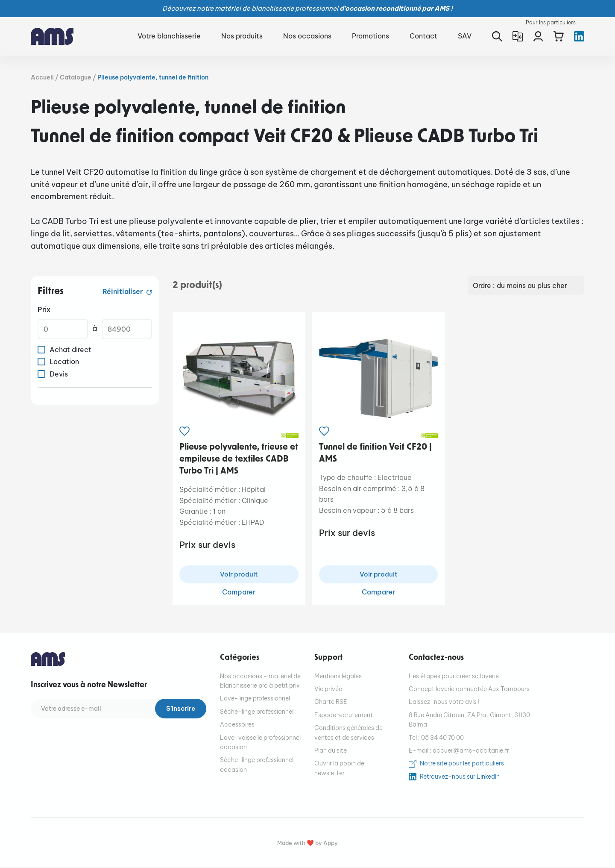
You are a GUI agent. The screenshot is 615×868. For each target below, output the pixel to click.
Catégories (240, 659)
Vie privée (328, 690)
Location (64, 362)
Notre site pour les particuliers (462, 765)
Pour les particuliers (551, 22)
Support (328, 659)
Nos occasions (307, 36)
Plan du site (331, 751)
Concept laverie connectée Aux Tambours (469, 690)
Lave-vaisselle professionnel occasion (260, 743)
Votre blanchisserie (169, 36)
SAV (465, 36)
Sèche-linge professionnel (257, 712)
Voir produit (239, 575)
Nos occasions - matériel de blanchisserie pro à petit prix (260, 682)
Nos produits (242, 36)
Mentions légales (338, 677)
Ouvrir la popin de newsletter (339, 769)
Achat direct (70, 350)
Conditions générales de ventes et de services (348, 733)
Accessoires (237, 725)
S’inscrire (179, 710)
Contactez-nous (436, 659)
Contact (423, 36)
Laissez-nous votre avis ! (444, 703)
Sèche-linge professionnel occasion (257, 766)
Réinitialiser (124, 291)
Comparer (239, 593)
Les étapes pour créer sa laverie (454, 677)
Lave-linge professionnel (255, 700)
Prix (44, 309)
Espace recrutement (344, 716)
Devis (59, 374)
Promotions (370, 36)
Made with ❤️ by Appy (307, 844)
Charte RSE (331, 703)
